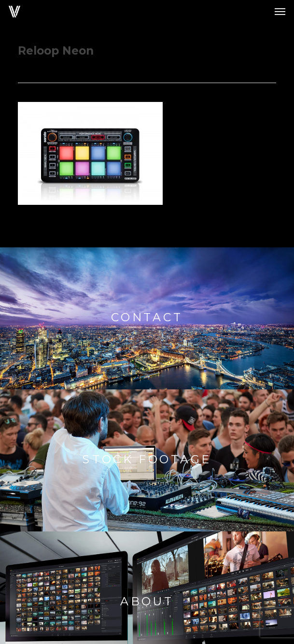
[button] (280, 12)
